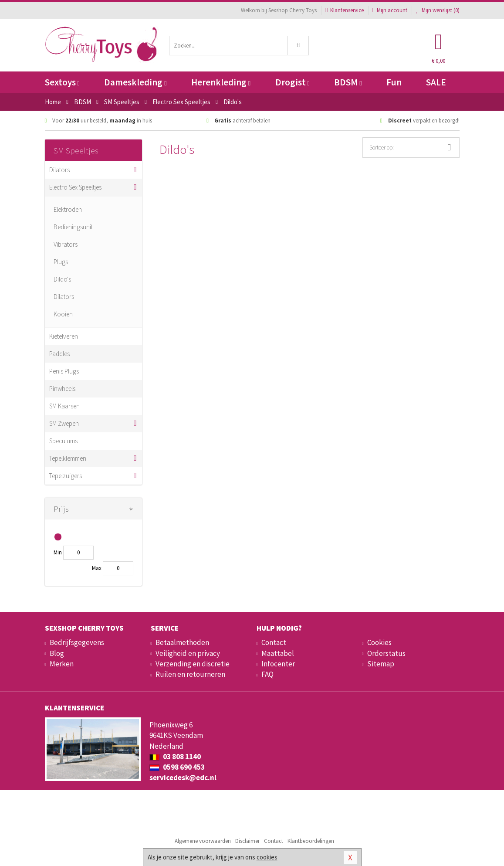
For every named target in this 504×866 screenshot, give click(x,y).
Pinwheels (62, 389)
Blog (57, 653)
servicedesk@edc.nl (183, 778)
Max (97, 568)
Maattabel (278, 653)
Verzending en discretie (193, 664)
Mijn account (390, 10)
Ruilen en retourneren (190, 674)
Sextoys (62, 82)
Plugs (61, 262)
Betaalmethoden (182, 642)
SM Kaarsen (64, 406)
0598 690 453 (177, 767)
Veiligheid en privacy (188, 653)
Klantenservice (344, 10)
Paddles (59, 354)
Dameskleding (135, 82)
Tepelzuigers (66, 476)
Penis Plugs (64, 371)
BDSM (348, 82)
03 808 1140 (175, 757)
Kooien (63, 314)
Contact (274, 642)
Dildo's (62, 279)
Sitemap (381, 664)
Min (58, 552)
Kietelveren (64, 336)
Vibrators (66, 244)
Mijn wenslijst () (438, 10)
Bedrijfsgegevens (77, 642)
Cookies (379, 642)
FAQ (267, 674)
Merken (62, 664)
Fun (394, 82)
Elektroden (68, 209)
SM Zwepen (64, 423)
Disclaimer (247, 841)
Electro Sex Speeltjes (75, 187)
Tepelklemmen (68, 458)
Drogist (293, 82)
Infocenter (278, 664)
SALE (436, 82)
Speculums (63, 441)
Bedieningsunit (73, 227)
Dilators (59, 170)
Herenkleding (221, 82)
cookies (267, 857)
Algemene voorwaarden (203, 841)
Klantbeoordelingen (311, 841)
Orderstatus (386, 653)
